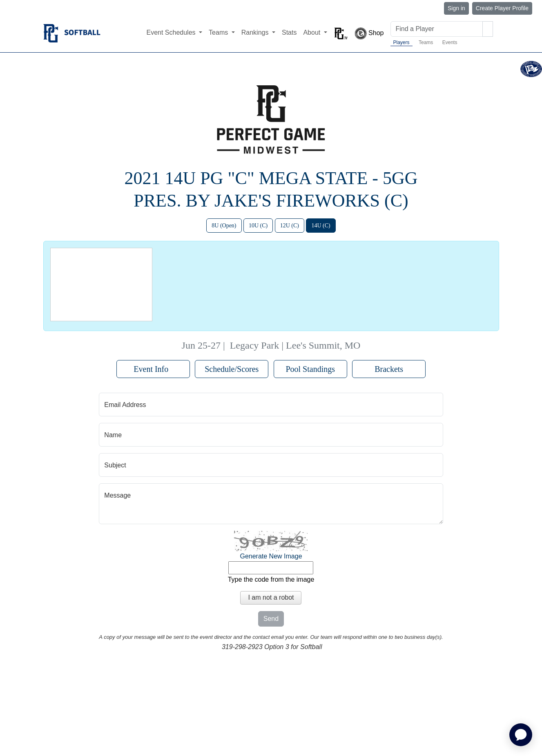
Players (401, 42)
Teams (426, 42)
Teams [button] (219, 32)
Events (450, 42)
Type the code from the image (271, 579)
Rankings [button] (256, 32)
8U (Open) (224, 226)
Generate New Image (271, 556)
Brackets (389, 369)
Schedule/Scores (232, 369)
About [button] (312, 32)
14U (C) (321, 226)
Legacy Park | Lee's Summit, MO (295, 345)
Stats (289, 32)
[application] (521, 735)
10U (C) (258, 226)
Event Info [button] (153, 369)
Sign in (456, 8)
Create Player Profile (502, 8)
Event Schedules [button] (172, 32)
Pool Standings (310, 369)
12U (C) (290, 226)
